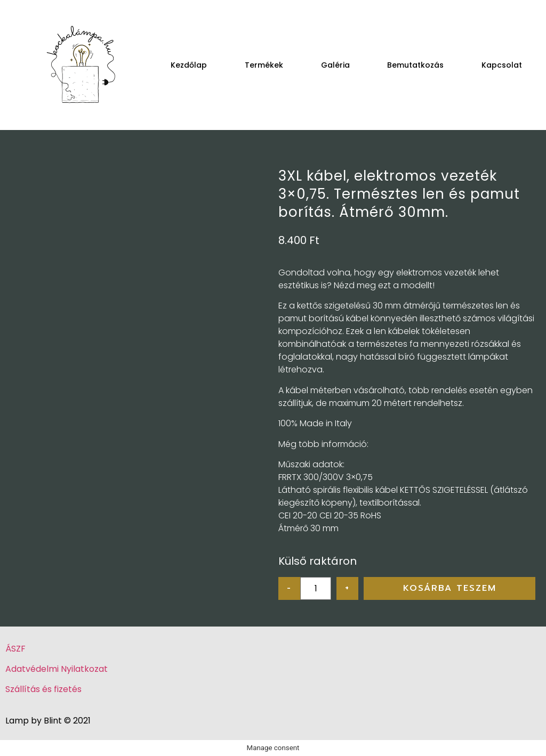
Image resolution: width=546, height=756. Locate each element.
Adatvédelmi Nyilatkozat (57, 669)
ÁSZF (15, 649)
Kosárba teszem (450, 588)
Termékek (264, 65)
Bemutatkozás (415, 65)
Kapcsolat (502, 65)
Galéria (335, 65)
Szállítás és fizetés (43, 689)
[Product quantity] (316, 588)
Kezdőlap (189, 65)
